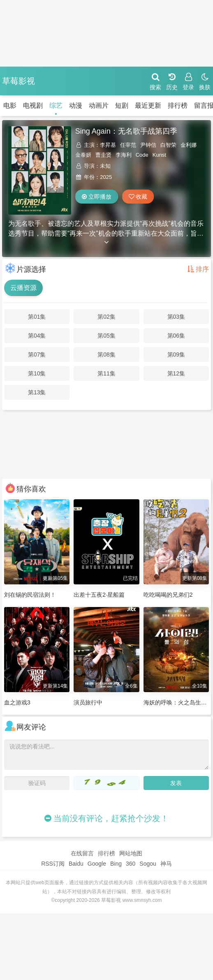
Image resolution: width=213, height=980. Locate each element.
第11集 (106, 373)
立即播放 (97, 197)
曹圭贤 (103, 155)
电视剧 (23, 105)
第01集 (37, 317)
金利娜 (189, 145)
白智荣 (168, 145)
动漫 (66, 105)
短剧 (112, 105)
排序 (198, 269)
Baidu (76, 864)
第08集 (106, 354)
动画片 (89, 105)
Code (142, 155)
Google (97, 864)
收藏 (138, 197)
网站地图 (131, 853)
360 (131, 864)
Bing (116, 864)
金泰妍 (83, 155)
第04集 (37, 336)
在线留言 (82, 853)
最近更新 (138, 105)
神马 (166, 864)
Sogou (148, 864)
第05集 (106, 336)
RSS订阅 (53, 864)
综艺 (46, 105)
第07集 (37, 354)
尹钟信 (148, 145)
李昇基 (108, 145)
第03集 (176, 317)
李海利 (124, 155)
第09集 (176, 354)
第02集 (106, 317)
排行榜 (168, 105)
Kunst (159, 155)
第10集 (37, 373)
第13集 (37, 392)
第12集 (176, 373)
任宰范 (128, 145)
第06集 (176, 336)
